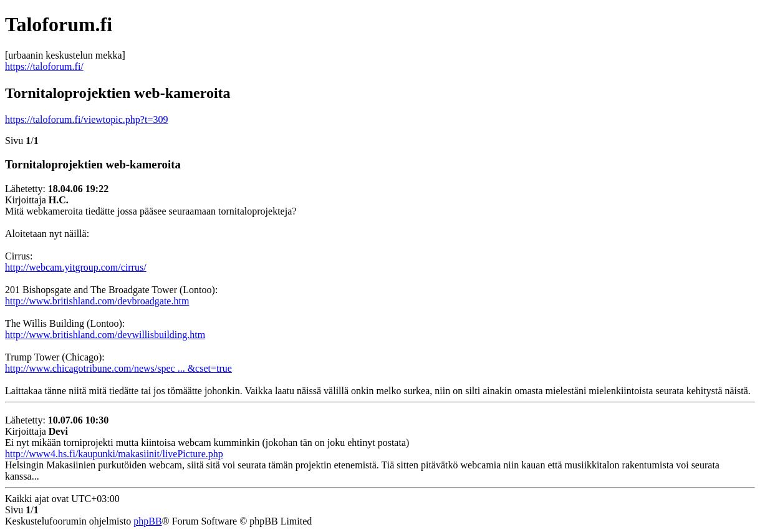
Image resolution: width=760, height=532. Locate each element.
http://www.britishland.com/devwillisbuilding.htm (105, 335)
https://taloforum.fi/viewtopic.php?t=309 (86, 119)
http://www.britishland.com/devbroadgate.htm (97, 301)
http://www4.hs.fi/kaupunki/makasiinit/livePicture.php (114, 454)
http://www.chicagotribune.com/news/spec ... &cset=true (118, 368)
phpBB (147, 521)
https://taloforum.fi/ (44, 66)
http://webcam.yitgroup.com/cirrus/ (76, 267)
